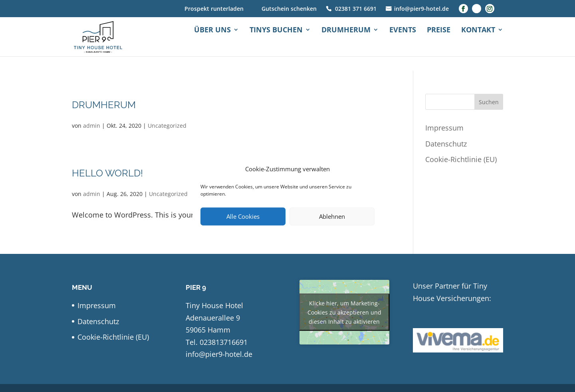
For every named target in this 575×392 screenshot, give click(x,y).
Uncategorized (167, 126)
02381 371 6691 (356, 9)
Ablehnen (332, 216)
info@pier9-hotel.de (421, 9)
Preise (439, 45)
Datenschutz (446, 144)
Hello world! (107, 173)
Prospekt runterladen (214, 9)
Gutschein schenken (289, 9)
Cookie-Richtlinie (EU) (461, 159)
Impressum (444, 128)
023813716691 (224, 342)
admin (92, 126)
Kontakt (478, 45)
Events (403, 45)
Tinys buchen (276, 45)
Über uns (212, 45)
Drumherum (346, 45)
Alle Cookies (243, 216)
